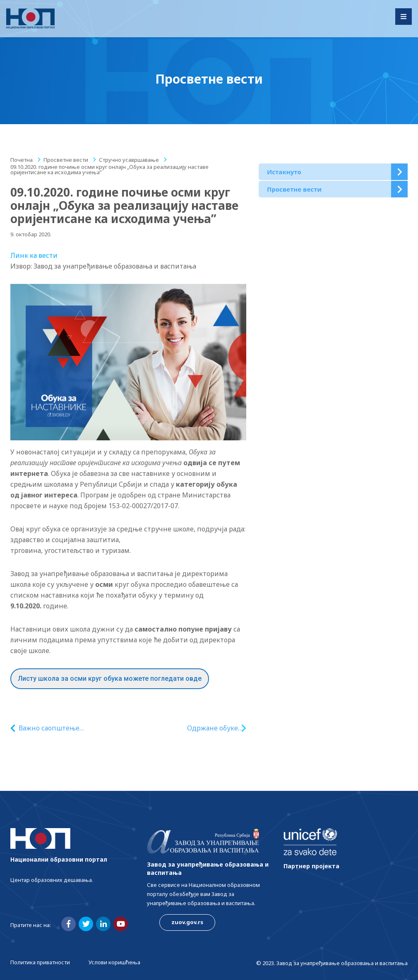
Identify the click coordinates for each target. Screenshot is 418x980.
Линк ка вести (34, 255)
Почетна (22, 160)
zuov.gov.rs (187, 922)
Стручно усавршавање (129, 160)
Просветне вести (66, 160)
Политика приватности (40, 962)
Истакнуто (284, 172)
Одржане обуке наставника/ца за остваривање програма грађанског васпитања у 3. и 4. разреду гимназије (203, 728)
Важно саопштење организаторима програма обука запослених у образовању (72, 728)
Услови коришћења (114, 962)
